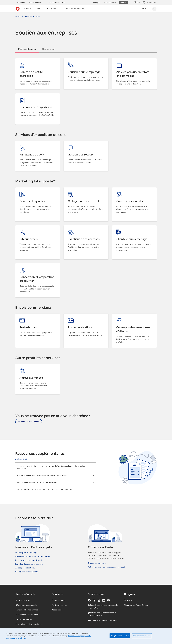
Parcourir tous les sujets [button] (29, 422)
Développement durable (26, 605)
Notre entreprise (23, 600)
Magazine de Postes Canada (136, 605)
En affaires (129, 600)
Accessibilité (57, 610)
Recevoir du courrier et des (30, 560)
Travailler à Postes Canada (27, 610)
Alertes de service (59, 605)
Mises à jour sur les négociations (29, 624)
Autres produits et (28, 568)
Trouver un (97, 563)
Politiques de (27, 572)
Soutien (18, 17)
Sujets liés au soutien (32, 17)
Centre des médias (24, 619)
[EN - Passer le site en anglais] (137, 3)
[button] (21, 459)
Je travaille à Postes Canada (27, 615)
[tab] (27, 49)
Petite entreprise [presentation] (27, 49)
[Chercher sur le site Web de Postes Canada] (154, 9)
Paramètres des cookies (142, 636)
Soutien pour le (27, 553)
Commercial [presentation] (49, 49)
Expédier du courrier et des (30, 564)
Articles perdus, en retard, (34, 556)
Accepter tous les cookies (120, 636)
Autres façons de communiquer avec (107, 567)
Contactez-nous (59, 600)
